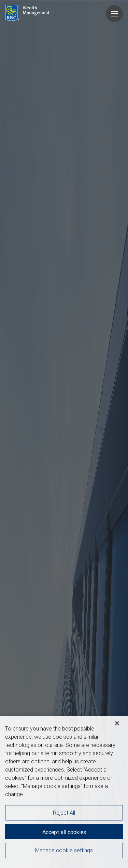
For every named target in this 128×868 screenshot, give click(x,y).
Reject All (64, 813)
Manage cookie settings (64, 850)
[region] (64, 792)
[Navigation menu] (114, 14)
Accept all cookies (64, 832)
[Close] (117, 723)
